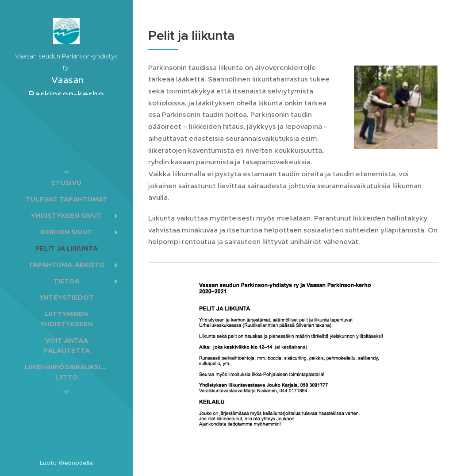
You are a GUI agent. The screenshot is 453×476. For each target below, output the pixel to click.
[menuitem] (66, 183)
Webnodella (76, 463)
